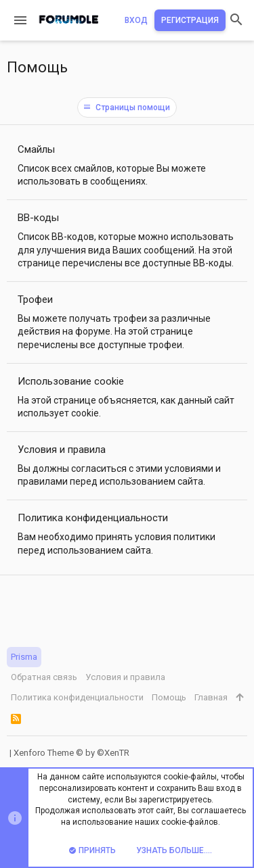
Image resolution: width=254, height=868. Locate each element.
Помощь (169, 697)
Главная (211, 697)
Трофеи (35, 299)
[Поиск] (236, 21)
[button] (20, 20)
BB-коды (38, 218)
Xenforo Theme (71, 753)
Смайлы (36, 149)
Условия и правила (62, 450)
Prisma (24, 657)
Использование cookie (71, 381)
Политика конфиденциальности (93, 518)
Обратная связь (44, 677)
